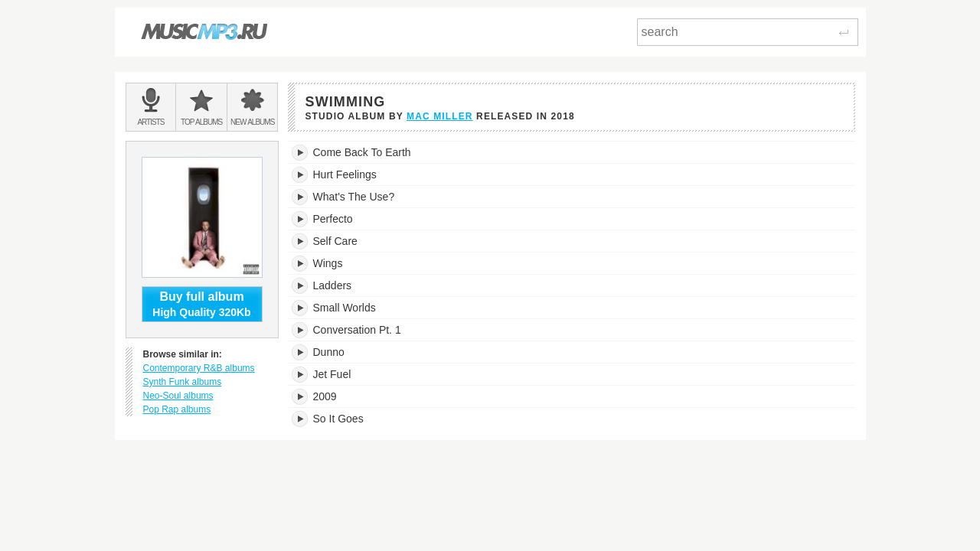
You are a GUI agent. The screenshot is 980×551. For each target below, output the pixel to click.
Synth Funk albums (183, 382)
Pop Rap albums (177, 409)
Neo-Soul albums (178, 396)
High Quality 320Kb (202, 304)
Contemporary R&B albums (199, 368)
